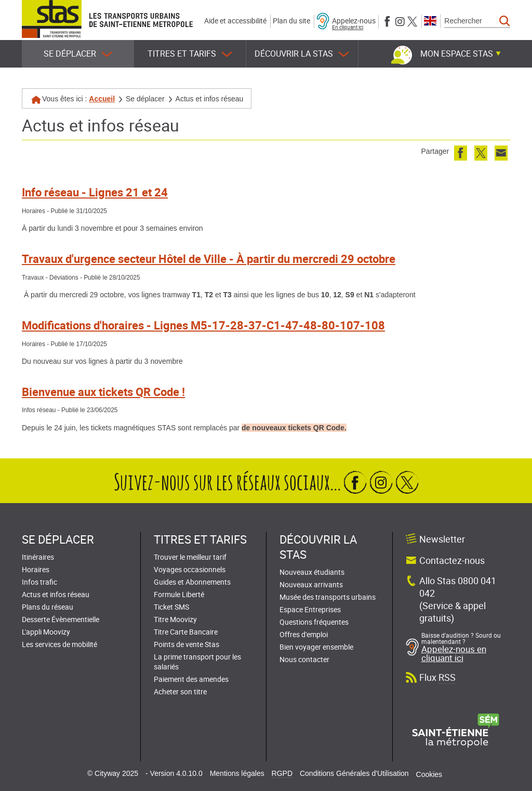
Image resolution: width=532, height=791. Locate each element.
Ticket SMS (171, 607)
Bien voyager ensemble (316, 647)
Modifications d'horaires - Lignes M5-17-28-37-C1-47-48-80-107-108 (203, 325)
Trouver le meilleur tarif (190, 557)
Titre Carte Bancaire (186, 632)
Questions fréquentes (314, 622)
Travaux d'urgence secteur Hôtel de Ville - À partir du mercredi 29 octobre (209, 259)
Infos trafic (39, 582)
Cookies (429, 774)
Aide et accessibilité (235, 21)
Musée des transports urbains (328, 597)
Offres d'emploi (304, 634)
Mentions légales (237, 773)
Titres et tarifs (190, 54)
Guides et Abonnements (192, 582)
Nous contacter (304, 659)
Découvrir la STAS (302, 54)
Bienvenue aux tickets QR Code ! (103, 392)
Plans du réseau (48, 607)
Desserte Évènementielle (61, 619)
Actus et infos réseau (56, 594)
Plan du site (291, 21)
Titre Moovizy (175, 619)
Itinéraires (38, 557)
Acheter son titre (180, 691)
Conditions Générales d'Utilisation (354, 773)
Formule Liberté (179, 594)
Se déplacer (78, 54)
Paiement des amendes (191, 679)
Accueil (102, 99)
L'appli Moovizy (46, 632)
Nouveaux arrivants (311, 584)
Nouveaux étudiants (312, 572)
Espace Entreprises (310, 609)
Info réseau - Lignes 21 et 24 (95, 192)
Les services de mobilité (59, 644)
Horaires (36, 569)
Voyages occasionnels (190, 569)
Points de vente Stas (187, 644)
